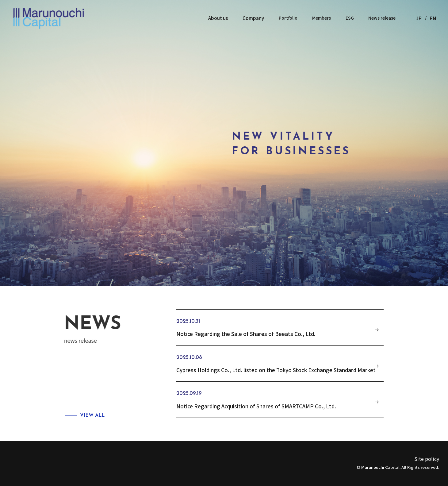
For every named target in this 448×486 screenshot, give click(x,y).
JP (419, 18)
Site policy (427, 459)
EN (433, 18)
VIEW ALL (92, 415)
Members (319, 18)
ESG (348, 18)
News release (381, 18)
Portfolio (285, 18)
